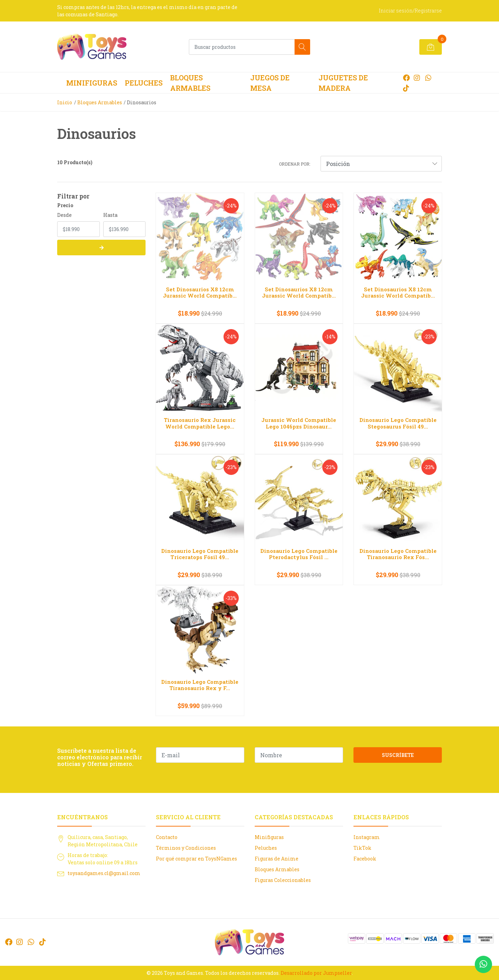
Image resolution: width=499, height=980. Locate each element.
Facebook (365, 859)
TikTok (362, 848)
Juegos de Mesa (270, 83)
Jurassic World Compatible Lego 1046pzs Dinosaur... (299, 423)
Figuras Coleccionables (283, 880)
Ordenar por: (295, 164)
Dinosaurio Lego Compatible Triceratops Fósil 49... (200, 554)
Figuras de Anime (277, 859)
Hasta (110, 215)
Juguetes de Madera (343, 83)
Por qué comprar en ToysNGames (196, 859)
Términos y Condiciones (186, 848)
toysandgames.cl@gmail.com (104, 873)
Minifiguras (92, 83)
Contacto (167, 837)
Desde (64, 215)
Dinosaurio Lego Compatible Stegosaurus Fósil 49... (398, 423)
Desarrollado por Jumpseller (316, 973)
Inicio (65, 102)
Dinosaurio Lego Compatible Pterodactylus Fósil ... (299, 554)
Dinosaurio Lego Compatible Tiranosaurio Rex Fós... (398, 554)
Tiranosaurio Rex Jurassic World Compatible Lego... (200, 423)
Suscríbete (398, 755)
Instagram (367, 837)
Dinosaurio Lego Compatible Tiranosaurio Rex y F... (200, 685)
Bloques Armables (190, 83)
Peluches (144, 83)
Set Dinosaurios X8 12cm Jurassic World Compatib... (200, 292)
